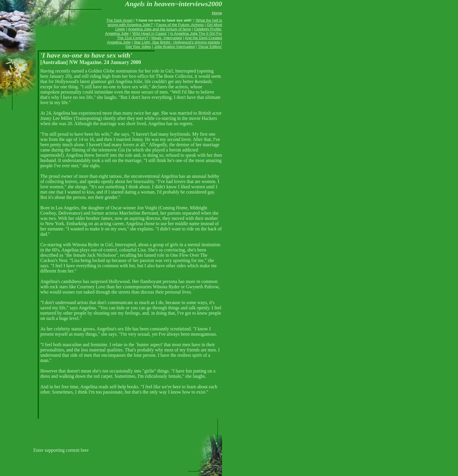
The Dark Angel (119, 20)
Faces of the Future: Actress (180, 25)
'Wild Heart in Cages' (149, 33)
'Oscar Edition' (210, 47)
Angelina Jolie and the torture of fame (159, 29)
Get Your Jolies (138, 47)
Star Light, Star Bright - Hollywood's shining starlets (177, 42)
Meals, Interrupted (167, 38)
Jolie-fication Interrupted (175, 47)
